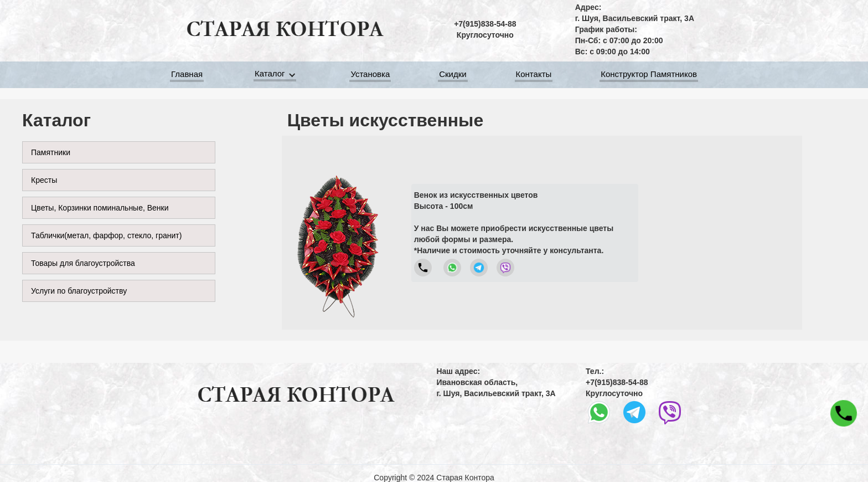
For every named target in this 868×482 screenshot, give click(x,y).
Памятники (51, 152)
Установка (370, 76)
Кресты (44, 180)
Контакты (534, 76)
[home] (285, 29)
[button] (277, 75)
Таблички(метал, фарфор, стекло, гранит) (106, 235)
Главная (187, 76)
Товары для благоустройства (83, 263)
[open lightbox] (337, 233)
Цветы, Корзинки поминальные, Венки (100, 208)
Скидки (453, 76)
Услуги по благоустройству (79, 291)
